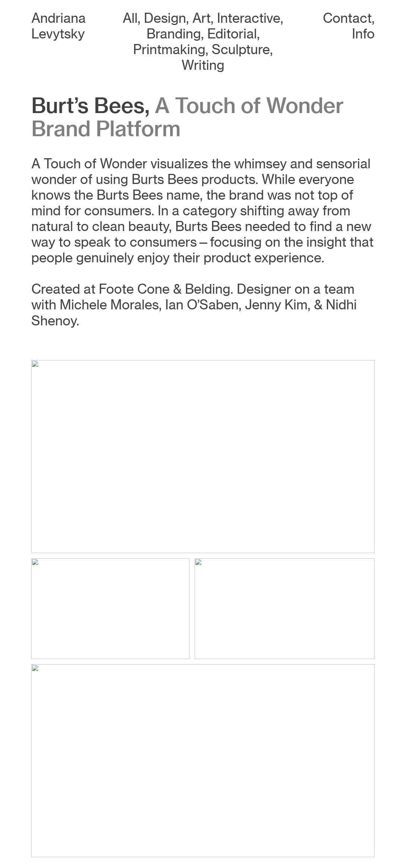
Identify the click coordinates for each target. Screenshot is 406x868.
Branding (174, 34)
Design (165, 18)
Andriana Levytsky (59, 26)
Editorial (232, 34)
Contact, (349, 18)
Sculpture (241, 49)
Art (202, 18)
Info (363, 34)
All (130, 18)
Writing (203, 65)
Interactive (249, 18)
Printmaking (169, 49)
